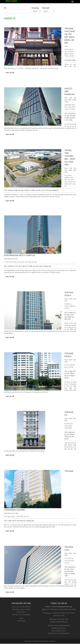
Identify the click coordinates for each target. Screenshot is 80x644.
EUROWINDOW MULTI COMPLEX (20, 256)
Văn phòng (35, 8)
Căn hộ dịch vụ (21, 612)
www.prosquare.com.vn (59, 631)
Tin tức (21, 619)
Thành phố (46, 8)
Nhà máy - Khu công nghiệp (21, 615)
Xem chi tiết (10, 73)
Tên (5, 8)
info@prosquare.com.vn (59, 628)
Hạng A (22, 610)
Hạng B (28, 610)
